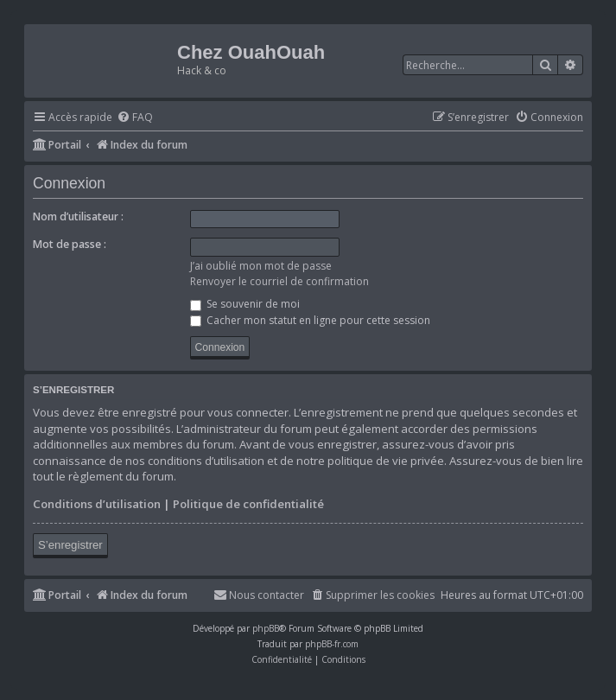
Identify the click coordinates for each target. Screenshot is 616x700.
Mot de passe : (70, 244)
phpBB (266, 628)
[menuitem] (135, 118)
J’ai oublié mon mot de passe (261, 266)
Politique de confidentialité (248, 504)
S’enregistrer (70, 545)
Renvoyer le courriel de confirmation (279, 281)
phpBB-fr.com (332, 644)
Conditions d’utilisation (97, 504)
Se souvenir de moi (245, 304)
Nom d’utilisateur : (78, 216)
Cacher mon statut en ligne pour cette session (310, 320)
